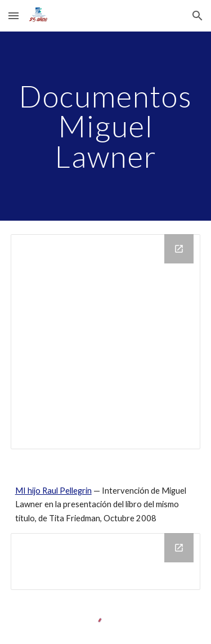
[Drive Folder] (106, 342)
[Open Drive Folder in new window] (179, 249)
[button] (14, 15)
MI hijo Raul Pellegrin (53, 491)
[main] (106, 126)
